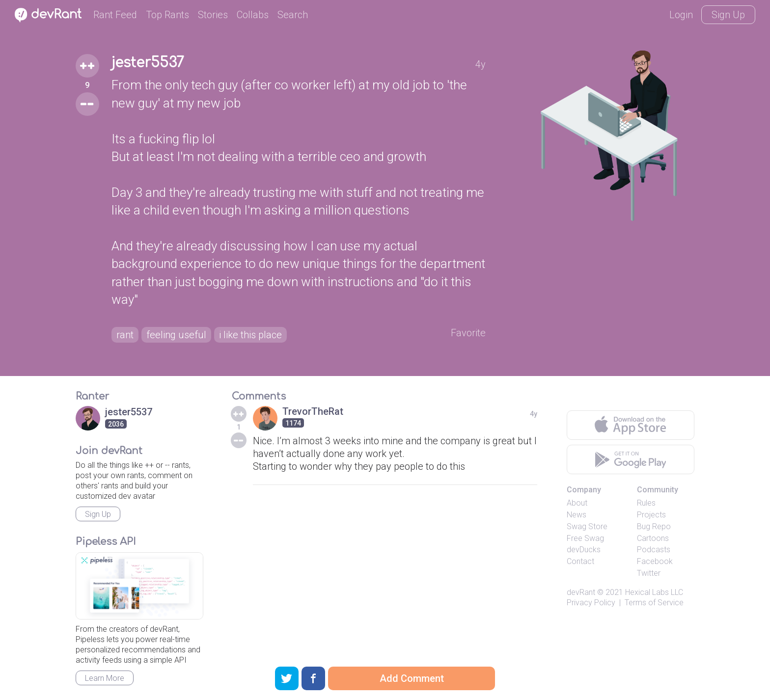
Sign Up (728, 15)
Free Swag (585, 538)
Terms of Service (654, 603)
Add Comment (412, 678)
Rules (646, 503)
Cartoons (653, 538)
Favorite (468, 333)
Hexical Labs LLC (654, 592)
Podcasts (654, 550)
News (577, 515)
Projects (651, 515)
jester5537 (148, 63)
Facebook (655, 561)
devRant (581, 592)
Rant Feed (115, 15)
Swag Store (587, 526)
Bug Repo (654, 526)
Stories (213, 15)
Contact (580, 561)
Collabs (253, 15)
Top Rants (167, 15)
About (577, 503)
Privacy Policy (591, 603)
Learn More (105, 678)
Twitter (649, 573)
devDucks (584, 550)
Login (681, 15)
